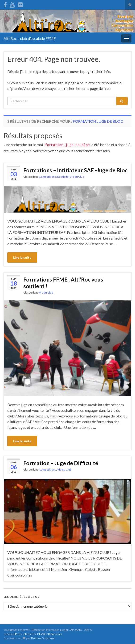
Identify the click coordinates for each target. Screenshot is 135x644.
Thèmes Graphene (43, 638)
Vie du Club (77, 177)
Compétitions (47, 177)
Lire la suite (22, 257)
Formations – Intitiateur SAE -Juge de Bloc (75, 170)
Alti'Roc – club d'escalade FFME (30, 38)
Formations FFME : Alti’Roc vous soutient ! (63, 283)
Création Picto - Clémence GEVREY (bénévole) (33, 634)
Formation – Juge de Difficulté (61, 463)
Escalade (63, 177)
